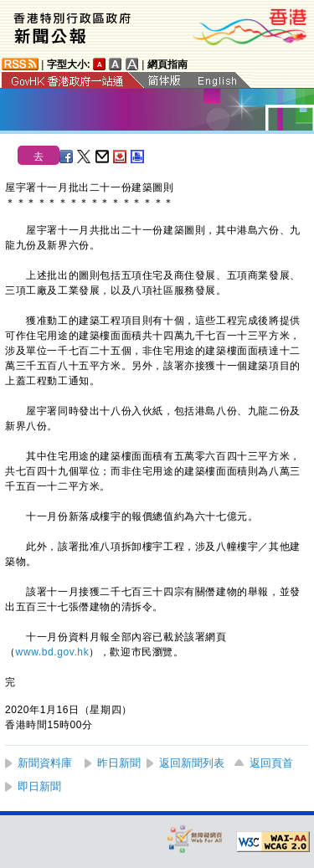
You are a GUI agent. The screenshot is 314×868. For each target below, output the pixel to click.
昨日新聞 (119, 763)
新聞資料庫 (45, 763)
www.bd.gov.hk (53, 652)
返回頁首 (271, 763)
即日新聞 (39, 786)
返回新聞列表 (192, 763)
